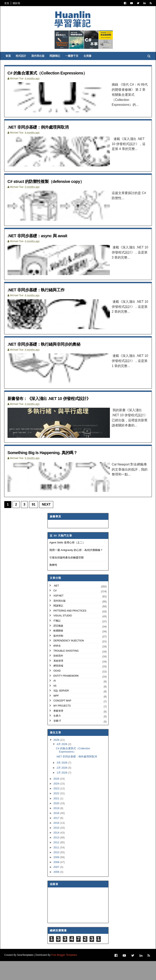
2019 (57, 828)
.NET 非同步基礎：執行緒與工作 (45, 303)
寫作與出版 (42, 63)
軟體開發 (58, 650)
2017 (57, 837)
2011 (57, 867)
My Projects (62, 725)
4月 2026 (62, 764)
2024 (57, 803)
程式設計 (25, 63)
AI (55, 700)
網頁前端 (58, 685)
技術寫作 (58, 675)
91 (36, 524)
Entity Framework (66, 695)
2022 (57, 813)
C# (55, 610)
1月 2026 (62, 792)
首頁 (9, 3)
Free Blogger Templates (67, 974)
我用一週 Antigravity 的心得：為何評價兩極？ (76, 570)
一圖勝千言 (76, 63)
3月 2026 (62, 782)
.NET (56, 605)
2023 (57, 808)
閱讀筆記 (59, 63)
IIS (55, 705)
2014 (57, 852)
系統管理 (58, 680)
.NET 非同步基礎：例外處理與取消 (47, 136)
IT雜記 (57, 640)
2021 (57, 818)
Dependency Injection (69, 660)
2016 (57, 842)
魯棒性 (53, 585)
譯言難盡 (58, 645)
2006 (57, 891)
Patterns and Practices (70, 630)
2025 (57, 798)
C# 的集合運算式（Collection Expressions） (58, 80)
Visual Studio (63, 635)
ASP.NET (58, 615)
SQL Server (61, 710)
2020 (57, 823)
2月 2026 (62, 787)
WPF (56, 715)
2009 (57, 877)
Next (49, 524)
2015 (57, 847)
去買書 (91, 63)
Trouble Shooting (66, 670)
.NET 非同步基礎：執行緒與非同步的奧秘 (54, 359)
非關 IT (57, 740)
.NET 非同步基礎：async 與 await (46, 247)
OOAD (57, 690)
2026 (57, 760)
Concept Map (62, 720)
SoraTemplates (28, 974)
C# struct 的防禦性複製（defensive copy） (57, 192)
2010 (57, 872)
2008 (57, 882)
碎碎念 (57, 665)
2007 (57, 887)
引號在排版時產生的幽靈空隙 (67, 577)
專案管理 (58, 730)
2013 (57, 857)
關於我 (19, 3)
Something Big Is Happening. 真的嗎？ (53, 470)
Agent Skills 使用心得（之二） (67, 562)
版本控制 (58, 655)
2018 (57, 833)
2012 (57, 862)
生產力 (57, 735)
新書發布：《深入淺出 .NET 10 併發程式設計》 (60, 415)
